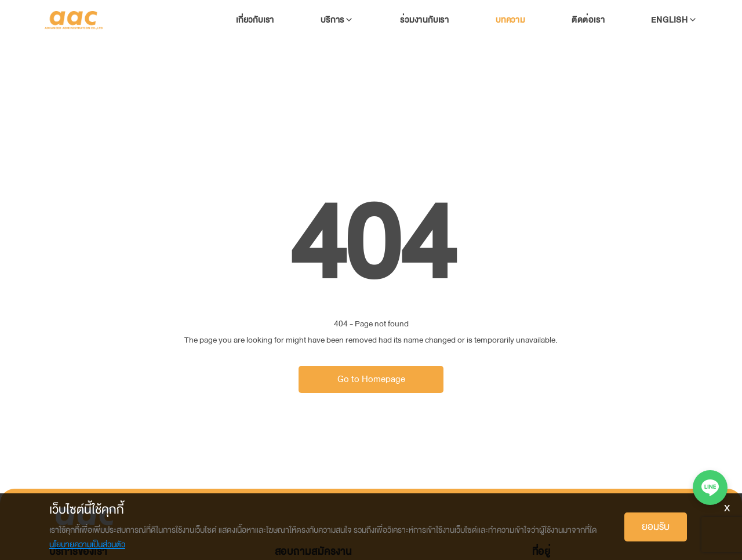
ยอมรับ (656, 527)
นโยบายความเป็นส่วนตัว (87, 545)
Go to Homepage (371, 379)
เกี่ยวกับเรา (255, 20)
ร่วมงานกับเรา (425, 20)
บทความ (510, 20)
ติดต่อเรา (588, 20)
